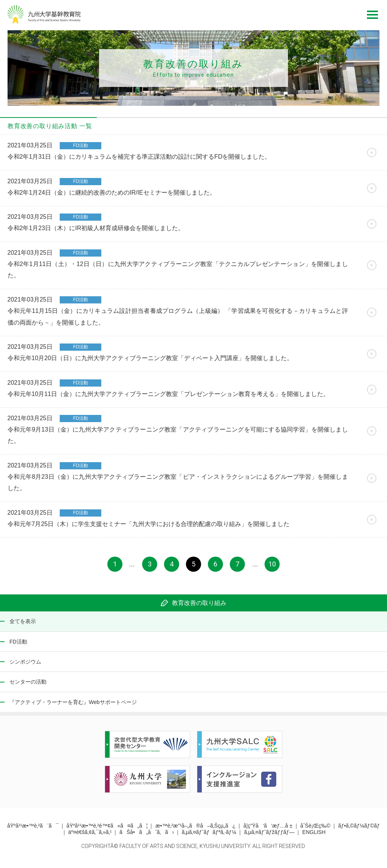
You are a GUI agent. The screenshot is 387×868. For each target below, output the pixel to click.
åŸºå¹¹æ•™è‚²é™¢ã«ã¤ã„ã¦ (107, 829)
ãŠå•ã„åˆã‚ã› (147, 836)
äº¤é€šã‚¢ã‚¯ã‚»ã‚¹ (90, 836)
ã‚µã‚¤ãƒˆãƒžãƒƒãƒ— (269, 836)
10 (272, 567)
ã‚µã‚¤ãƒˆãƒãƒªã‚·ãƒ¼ (209, 836)
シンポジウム (25, 665)
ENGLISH (314, 836)
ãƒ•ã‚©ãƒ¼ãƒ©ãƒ (359, 829)
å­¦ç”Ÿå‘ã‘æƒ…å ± (268, 829)
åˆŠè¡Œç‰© (315, 829)
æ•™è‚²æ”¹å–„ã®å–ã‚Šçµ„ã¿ (195, 829)
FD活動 (18, 645)
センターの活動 (28, 685)
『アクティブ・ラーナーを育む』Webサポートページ (73, 706)
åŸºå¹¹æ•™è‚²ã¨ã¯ (33, 829)
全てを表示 (23, 625)
